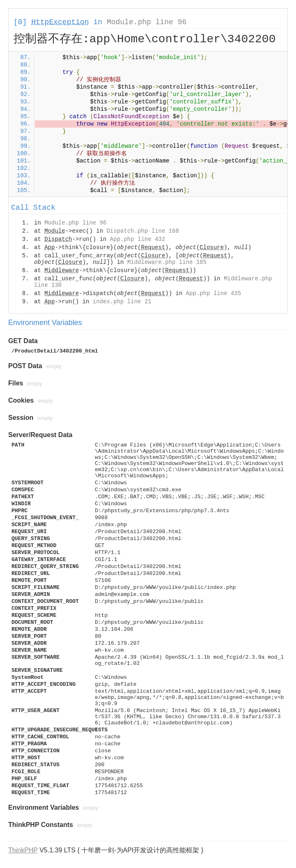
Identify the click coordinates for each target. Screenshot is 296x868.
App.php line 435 (213, 293)
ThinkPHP (23, 850)
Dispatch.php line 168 (142, 231)
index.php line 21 (122, 302)
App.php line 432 (138, 239)
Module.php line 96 (147, 22)
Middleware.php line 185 (167, 262)
